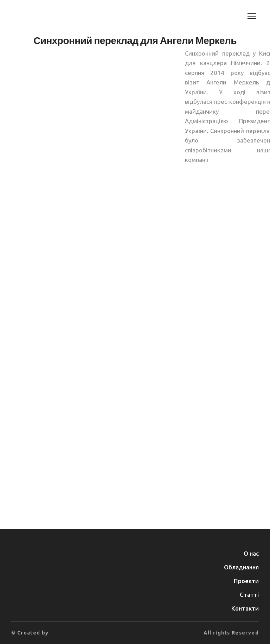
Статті (249, 595)
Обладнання (241, 567)
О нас (251, 553)
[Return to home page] (45, 16)
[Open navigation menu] (252, 16)
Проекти (246, 581)
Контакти (245, 608)
